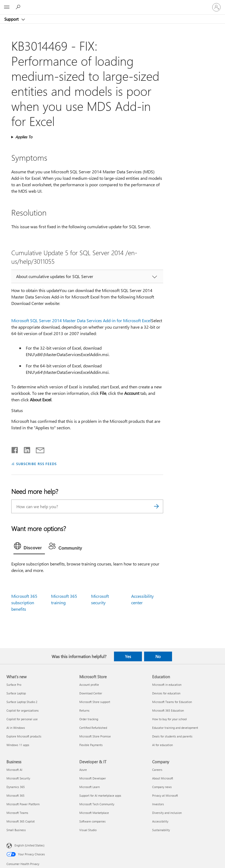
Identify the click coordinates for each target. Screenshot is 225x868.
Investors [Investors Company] (158, 804)
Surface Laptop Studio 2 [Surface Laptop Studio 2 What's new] (22, 702)
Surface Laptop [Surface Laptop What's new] (16, 693)
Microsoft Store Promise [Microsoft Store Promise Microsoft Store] (95, 736)
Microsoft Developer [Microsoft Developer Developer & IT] (93, 778)
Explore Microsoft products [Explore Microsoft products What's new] (24, 736)
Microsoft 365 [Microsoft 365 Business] (15, 795)
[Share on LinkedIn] (25, 449)
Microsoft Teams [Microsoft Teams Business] (17, 813)
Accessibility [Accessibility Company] (160, 821)
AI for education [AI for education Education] (162, 745)
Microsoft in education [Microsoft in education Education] (167, 685)
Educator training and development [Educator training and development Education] (175, 728)
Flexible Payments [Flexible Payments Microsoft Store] (91, 745)
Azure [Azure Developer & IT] (83, 770)
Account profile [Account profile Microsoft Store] (89, 685)
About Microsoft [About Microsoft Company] (163, 778)
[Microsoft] (112, 4)
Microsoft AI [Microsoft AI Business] (14, 770)
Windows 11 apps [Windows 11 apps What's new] (18, 745)
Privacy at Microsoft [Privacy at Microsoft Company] (165, 795)
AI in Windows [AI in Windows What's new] (16, 728)
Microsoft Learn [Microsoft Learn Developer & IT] (90, 787)
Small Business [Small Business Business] (16, 830)
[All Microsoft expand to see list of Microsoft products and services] (7, 7)
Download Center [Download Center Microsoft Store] (91, 693)
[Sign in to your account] (216, 7)
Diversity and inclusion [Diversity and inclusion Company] (167, 813)
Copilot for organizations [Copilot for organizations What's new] (23, 710)
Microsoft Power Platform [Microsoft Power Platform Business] (23, 804)
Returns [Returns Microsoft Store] (84, 710)
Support (12, 19)
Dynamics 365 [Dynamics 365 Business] (16, 787)
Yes (128, 656)
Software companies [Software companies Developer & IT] (92, 821)
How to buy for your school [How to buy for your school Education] (169, 719)
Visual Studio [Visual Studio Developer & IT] (88, 830)
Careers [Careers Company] (157, 770)
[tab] (29, 547)
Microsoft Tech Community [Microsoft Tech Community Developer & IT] (97, 804)
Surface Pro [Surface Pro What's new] (14, 685)
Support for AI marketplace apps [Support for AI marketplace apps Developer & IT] (100, 795)
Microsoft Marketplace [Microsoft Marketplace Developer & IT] (94, 813)
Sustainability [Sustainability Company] (161, 830)
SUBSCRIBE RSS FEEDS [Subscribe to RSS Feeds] (37, 464)
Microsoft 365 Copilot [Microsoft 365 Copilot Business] (21, 821)
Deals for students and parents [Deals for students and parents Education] (172, 736)
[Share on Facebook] (15, 449)
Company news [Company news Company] (162, 787)
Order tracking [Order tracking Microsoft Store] (89, 719)
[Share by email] (38, 449)
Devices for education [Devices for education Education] (166, 693)
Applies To (24, 137)
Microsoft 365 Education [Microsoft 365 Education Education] (168, 710)
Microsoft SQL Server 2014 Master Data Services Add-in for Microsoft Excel (81, 320)
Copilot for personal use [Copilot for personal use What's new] (22, 719)
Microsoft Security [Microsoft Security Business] (18, 778)
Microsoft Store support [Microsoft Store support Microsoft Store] (95, 702)
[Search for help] (19, 7)
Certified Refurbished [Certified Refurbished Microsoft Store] (93, 728)
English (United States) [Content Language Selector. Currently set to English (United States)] (29, 845)
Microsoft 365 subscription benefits (24, 602)
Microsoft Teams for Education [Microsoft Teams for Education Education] (172, 702)
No (158, 656)
